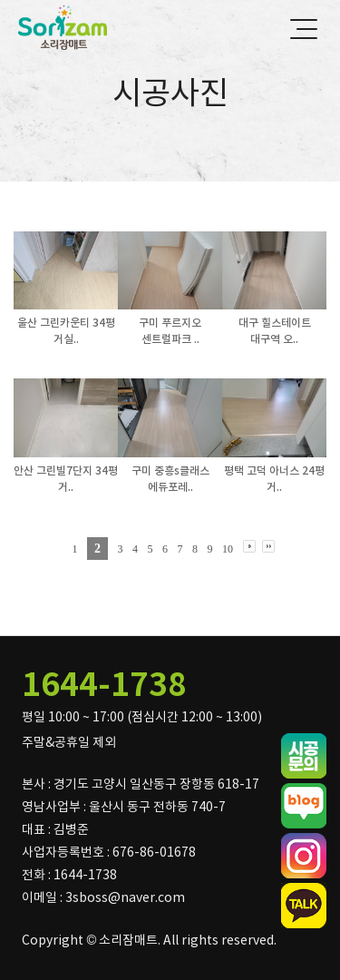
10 (228, 549)
